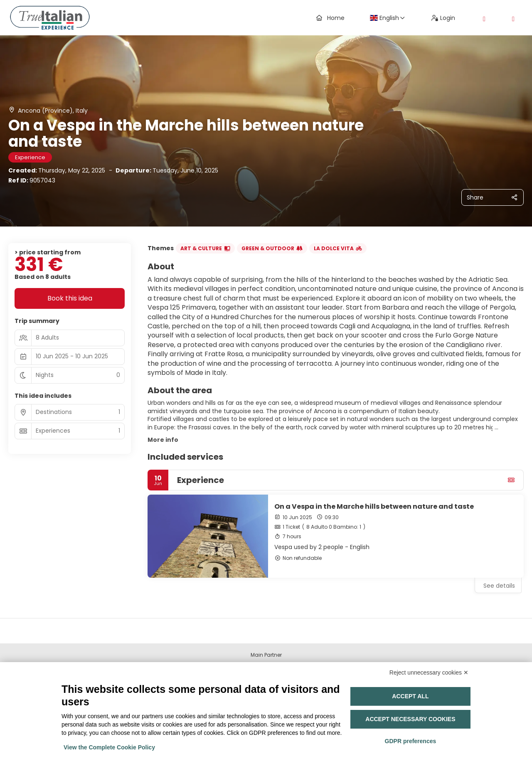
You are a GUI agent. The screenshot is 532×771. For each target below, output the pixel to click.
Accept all (410, 696)
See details (499, 586)
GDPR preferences (411, 741)
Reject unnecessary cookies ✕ (429, 672)
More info (163, 440)
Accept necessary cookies (410, 719)
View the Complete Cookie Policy (109, 747)
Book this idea (70, 298)
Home (330, 18)
